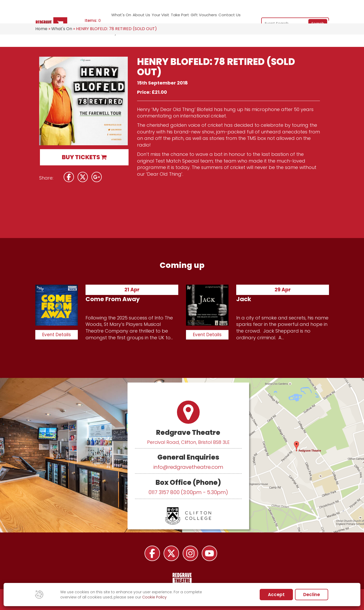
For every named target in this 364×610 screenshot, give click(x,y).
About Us (137, 17)
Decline (312, 595)
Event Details (57, 335)
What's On (118, 17)
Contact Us (218, 17)
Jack (244, 299)
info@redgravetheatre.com (188, 467)
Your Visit (153, 17)
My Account (240, 17)
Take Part (171, 17)
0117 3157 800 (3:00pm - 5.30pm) (188, 492)
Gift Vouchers (193, 17)
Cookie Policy (154, 597)
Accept (276, 595)
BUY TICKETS (84, 157)
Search (318, 16)
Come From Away (113, 299)
